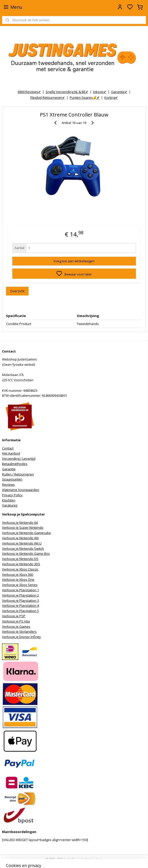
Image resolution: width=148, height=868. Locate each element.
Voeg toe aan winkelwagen (74, 261)
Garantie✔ (119, 92)
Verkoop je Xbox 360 (18, 574)
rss (100, 859)
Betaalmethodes (15, 464)
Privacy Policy (12, 495)
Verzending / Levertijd (19, 458)
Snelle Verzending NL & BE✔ (67, 92)
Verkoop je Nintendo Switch (23, 548)
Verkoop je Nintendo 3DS (21, 564)
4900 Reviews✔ (29, 92)
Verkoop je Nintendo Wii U (22, 543)
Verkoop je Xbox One (18, 579)
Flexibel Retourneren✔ (48, 97)
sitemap (90, 859)
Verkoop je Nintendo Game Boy (26, 553)
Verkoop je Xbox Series (20, 585)
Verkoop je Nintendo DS (20, 559)
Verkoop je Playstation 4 (20, 605)
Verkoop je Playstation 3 (20, 600)
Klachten (9, 500)
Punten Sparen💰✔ (85, 97)
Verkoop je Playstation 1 (20, 590)
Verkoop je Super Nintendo (23, 527)
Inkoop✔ (100, 92)
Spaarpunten (12, 479)
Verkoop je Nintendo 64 (20, 522)
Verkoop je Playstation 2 (20, 595)
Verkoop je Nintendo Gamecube (26, 533)
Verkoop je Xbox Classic (20, 569)
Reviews (8, 484)
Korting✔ (111, 97)
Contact (8, 448)
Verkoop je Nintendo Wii (20, 538)
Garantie (9, 469)
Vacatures (10, 505)
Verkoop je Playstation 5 (20, 611)
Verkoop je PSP (14, 616)
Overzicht (17, 291)
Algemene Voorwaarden (21, 490)
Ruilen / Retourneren (18, 474)
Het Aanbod (11, 453)
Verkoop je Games (16, 626)
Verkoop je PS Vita (16, 621)
